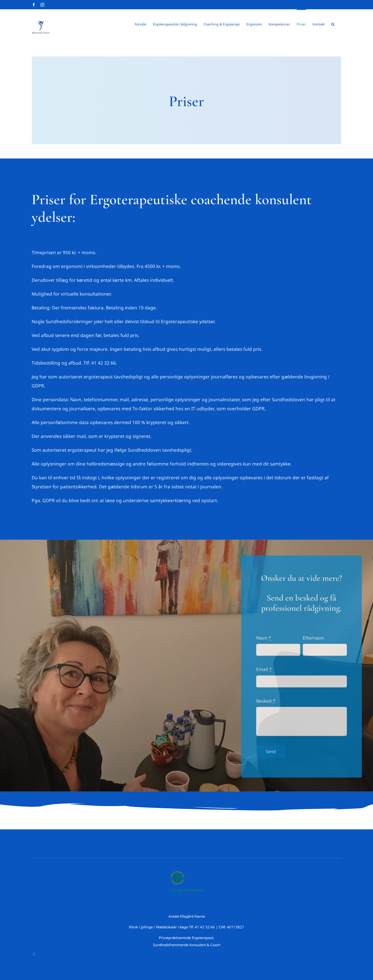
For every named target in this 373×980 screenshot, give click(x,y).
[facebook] (34, 954)
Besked (266, 704)
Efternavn (313, 641)
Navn (264, 641)
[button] (333, 24)
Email (264, 672)
